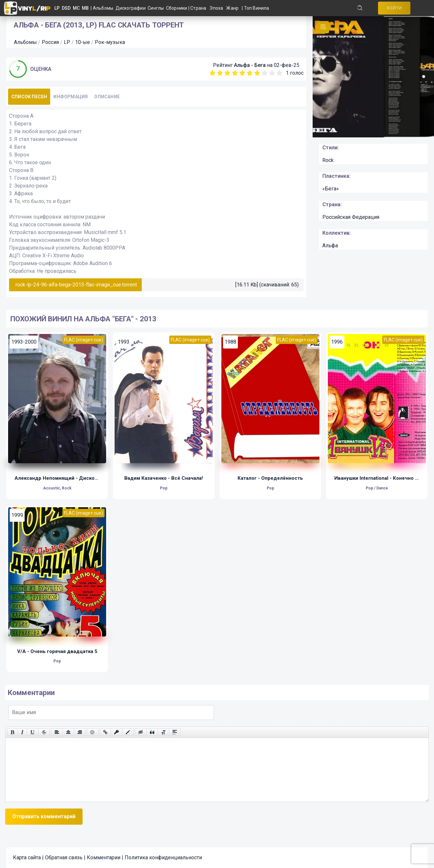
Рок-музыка (110, 42)
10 (279, 73)
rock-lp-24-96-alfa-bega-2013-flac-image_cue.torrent (76, 285)
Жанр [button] (232, 8)
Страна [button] (198, 8)
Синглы (157, 8)
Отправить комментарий (44, 816)
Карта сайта (27, 857)
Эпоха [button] (216, 8)
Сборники (177, 8)
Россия (50, 42)
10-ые (83, 42)
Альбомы (104, 8)
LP (67, 42)
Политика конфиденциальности (163, 857)
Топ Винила (257, 8)
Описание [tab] (107, 97)
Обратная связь (64, 857)
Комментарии (104, 857)
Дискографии (132, 8)
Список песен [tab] (29, 97)
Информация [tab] (71, 97)
